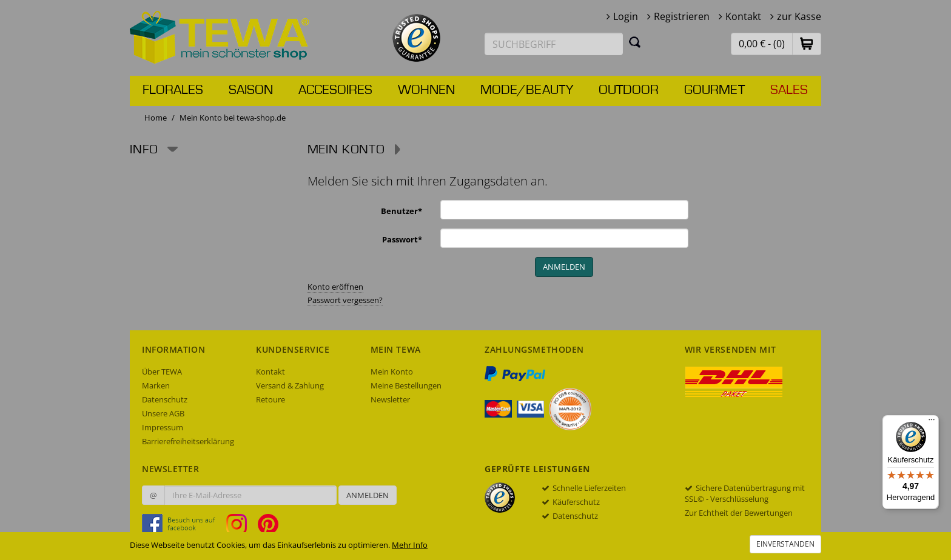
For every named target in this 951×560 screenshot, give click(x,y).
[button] (807, 43)
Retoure (271, 399)
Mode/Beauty (527, 90)
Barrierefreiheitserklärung (188, 441)
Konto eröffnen (335, 287)
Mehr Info (410, 545)
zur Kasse (799, 16)
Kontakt (743, 16)
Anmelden (368, 495)
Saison (251, 90)
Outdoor (629, 90)
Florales (173, 90)
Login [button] (626, 16)
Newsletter (390, 399)
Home (156, 118)
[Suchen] (635, 42)
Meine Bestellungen (406, 385)
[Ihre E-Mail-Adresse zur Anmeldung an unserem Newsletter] (250, 495)
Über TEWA (162, 372)
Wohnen (426, 90)
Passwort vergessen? (345, 300)
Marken (156, 385)
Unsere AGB (163, 413)
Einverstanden (785, 544)
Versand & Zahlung (290, 385)
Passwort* (402, 239)
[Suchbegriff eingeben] (554, 44)
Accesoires (335, 90)
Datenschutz (165, 399)
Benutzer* (402, 211)
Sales (789, 90)
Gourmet (714, 90)
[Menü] (932, 422)
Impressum (163, 427)
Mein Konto (392, 372)
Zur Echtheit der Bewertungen (739, 513)
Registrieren (682, 16)
